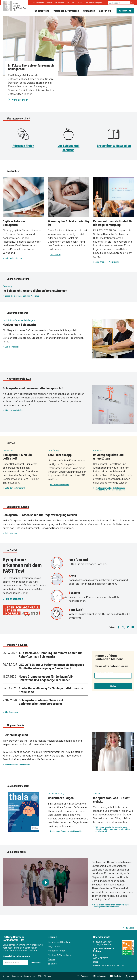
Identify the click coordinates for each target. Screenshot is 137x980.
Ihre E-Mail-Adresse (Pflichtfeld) (104, 672)
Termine (52, 964)
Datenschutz (30, 976)
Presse (52, 959)
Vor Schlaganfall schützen (68, 148)
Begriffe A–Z (54, 946)
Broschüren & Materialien (114, 145)
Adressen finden (23, 145)
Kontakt (6, 976)
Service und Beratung (60, 942)
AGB (40, 976)
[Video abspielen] (45, 882)
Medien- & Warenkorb (59, 955)
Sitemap (48, 976)
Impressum (17, 976)
